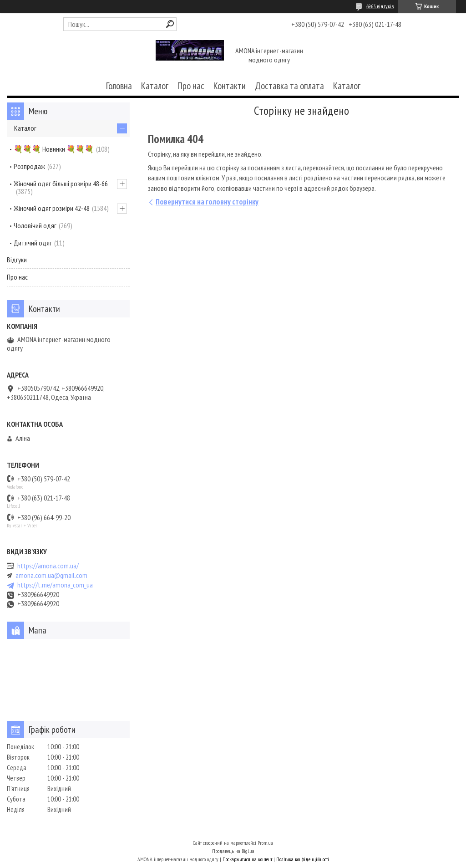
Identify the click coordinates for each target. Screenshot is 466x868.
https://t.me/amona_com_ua (55, 585)
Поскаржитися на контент (247, 859)
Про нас (191, 86)
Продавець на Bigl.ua (233, 851)
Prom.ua (265, 843)
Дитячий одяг (33, 243)
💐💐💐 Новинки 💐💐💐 (54, 149)
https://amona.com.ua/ (48, 566)
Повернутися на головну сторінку (207, 202)
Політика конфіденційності (303, 859)
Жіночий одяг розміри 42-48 (52, 208)
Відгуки (17, 260)
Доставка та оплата (289, 86)
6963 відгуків (380, 6)
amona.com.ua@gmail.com (51, 575)
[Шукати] (170, 24)
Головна (119, 86)
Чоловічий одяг (35, 225)
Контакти (230, 86)
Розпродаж (29, 166)
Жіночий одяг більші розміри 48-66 (61, 184)
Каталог (155, 86)
